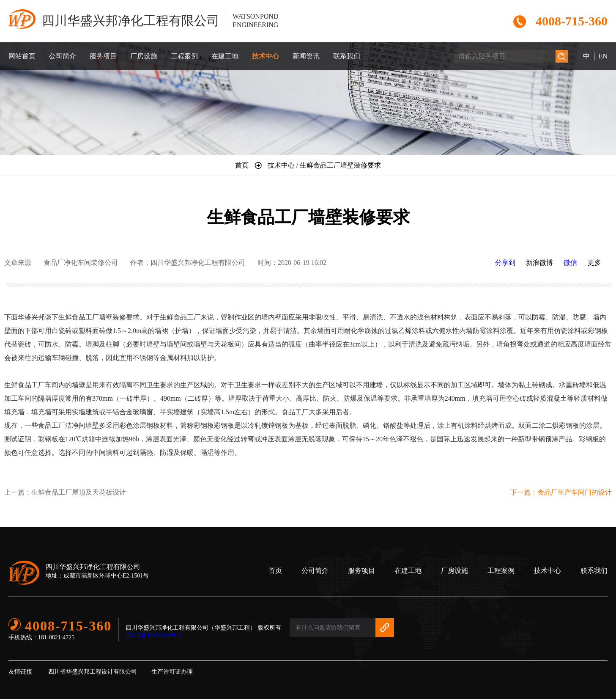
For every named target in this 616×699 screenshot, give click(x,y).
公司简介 (63, 56)
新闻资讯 (306, 56)
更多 (594, 263)
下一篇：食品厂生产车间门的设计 (561, 492)
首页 (275, 571)
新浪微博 (539, 263)
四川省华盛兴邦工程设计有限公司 (93, 672)
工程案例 (184, 56)
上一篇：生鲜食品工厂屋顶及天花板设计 (65, 492)
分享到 (505, 263)
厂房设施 (144, 56)
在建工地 (225, 56)
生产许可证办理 (172, 672)
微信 (570, 263)
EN (603, 56)
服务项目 (103, 56)
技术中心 (266, 56)
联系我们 (347, 56)
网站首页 (22, 56)
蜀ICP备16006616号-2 (153, 635)
